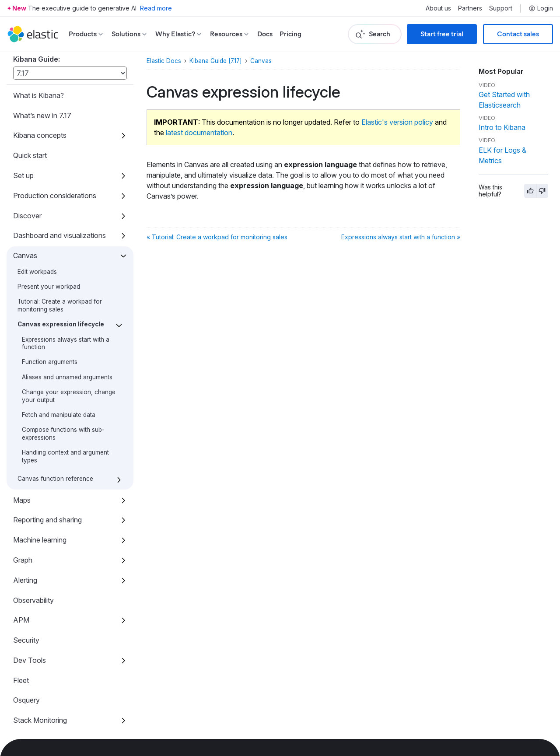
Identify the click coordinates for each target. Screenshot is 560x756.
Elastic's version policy (397, 122)
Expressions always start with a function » (401, 237)
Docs (265, 34)
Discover (27, 96)
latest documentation (199, 133)
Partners (470, 8)
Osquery (26, 581)
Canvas (25, 136)
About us (438, 8)
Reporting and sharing (47, 400)
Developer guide (39, 721)
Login (541, 8)
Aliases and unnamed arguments (67, 258)
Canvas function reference (55, 359)
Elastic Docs (164, 61)
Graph (23, 441)
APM (21, 500)
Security (26, 521)
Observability (33, 481)
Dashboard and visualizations (59, 116)
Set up (23, 56)
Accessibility (33, 681)
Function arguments (50, 242)
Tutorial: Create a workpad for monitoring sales (60, 186)
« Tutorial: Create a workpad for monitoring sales (217, 237)
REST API (30, 641)
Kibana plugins (36, 661)
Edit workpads (37, 152)
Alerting (25, 461)
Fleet (21, 561)
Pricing (290, 34)
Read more (156, 8)
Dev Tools (30, 541)
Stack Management (44, 621)
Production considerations (55, 76)
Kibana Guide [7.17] (216, 61)
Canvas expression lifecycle (61, 205)
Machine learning (40, 420)
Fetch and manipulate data (59, 295)
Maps (22, 381)
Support (501, 8)
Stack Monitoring (40, 601)
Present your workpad (49, 167)
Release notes (36, 701)
